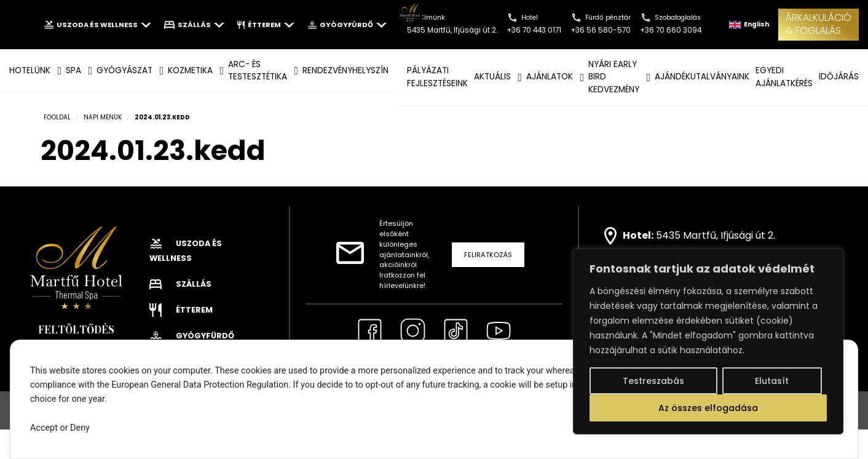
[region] (708, 341)
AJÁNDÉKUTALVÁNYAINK (702, 77)
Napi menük (103, 117)
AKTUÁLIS (492, 77)
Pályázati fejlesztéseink (437, 77)
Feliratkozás (488, 255)
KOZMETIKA (190, 70)
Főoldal (57, 117)
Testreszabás (653, 381)
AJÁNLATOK (550, 77)
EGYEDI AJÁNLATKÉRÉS (784, 77)
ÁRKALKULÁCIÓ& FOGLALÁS (819, 24)
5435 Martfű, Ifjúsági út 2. (716, 235)
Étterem (266, 25)
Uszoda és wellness (97, 25)
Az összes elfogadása (708, 408)
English (749, 24)
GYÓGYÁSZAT (124, 70)
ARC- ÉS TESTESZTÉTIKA (258, 70)
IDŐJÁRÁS (839, 77)
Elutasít (772, 381)
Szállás (194, 25)
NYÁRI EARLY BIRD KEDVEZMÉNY (614, 77)
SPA (73, 70)
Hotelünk (30, 70)
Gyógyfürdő (347, 25)
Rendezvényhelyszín (345, 70)
